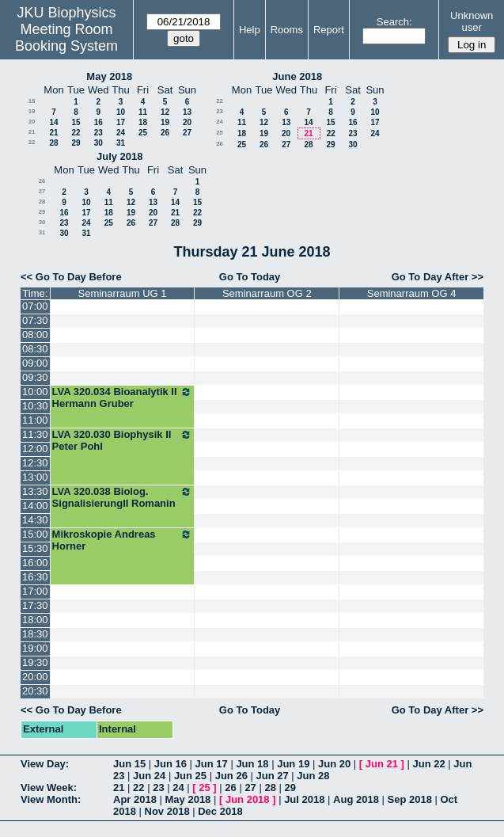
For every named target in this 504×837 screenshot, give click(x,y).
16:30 (35, 577)
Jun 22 (428, 764)
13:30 (35, 491)
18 (32, 101)
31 (121, 143)
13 (187, 112)
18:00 (35, 620)
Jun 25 (190, 776)
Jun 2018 (248, 799)
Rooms (287, 30)
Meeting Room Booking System (66, 38)
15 (76, 122)
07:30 (35, 320)
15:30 (35, 548)
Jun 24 (149, 776)
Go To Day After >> (438, 277)
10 (121, 112)
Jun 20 (334, 764)
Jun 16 (171, 764)
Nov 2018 (167, 811)
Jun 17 (212, 764)
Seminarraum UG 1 (123, 293)
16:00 (35, 563)
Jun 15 (129, 764)
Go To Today (250, 277)
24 (121, 133)
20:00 (35, 677)
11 (143, 112)
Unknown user (472, 21)
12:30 (35, 463)
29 (76, 143)
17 (121, 122)
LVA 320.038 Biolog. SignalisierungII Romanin (123, 497)
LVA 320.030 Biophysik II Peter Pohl (123, 440)
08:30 (35, 349)
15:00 (35, 534)
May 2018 (109, 76)
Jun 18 (252, 764)
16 (99, 122)
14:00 (35, 506)
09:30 (35, 377)
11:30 (35, 434)
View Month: (51, 799)
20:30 (35, 691)
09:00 (35, 363)
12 (165, 112)
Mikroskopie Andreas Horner (123, 540)
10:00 (35, 392)
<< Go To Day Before (71, 277)
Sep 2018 (410, 799)
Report (329, 30)
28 (53, 143)
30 (99, 143)
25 (143, 133)
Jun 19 (293, 764)
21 (32, 132)
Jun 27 (272, 776)
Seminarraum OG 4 (412, 293)
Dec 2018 (220, 811)
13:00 (35, 477)
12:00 (35, 449)
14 (53, 122)
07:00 (35, 306)
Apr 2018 (135, 799)
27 (187, 133)
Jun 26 (231, 776)
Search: (394, 22)
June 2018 (297, 76)
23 (99, 133)
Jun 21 (382, 764)
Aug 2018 (356, 799)
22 (76, 133)
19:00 (35, 648)
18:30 (35, 634)
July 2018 (120, 156)
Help (250, 30)
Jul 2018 (304, 799)
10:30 (35, 406)
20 (32, 122)
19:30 (35, 662)
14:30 (35, 520)
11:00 (35, 420)
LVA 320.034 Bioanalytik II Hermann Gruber (123, 398)
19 (32, 111)
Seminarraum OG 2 (267, 293)
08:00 (35, 335)
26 (165, 133)
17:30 (35, 605)
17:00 (35, 591)
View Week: (49, 788)
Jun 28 (313, 776)
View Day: (45, 764)
